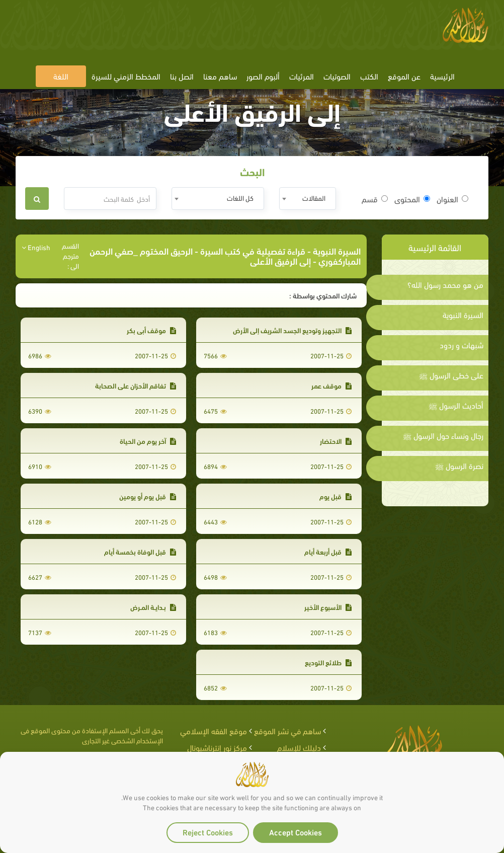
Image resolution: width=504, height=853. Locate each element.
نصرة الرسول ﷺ (459, 466)
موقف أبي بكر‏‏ (151, 330)
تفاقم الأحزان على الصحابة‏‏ (136, 385)
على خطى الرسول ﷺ (451, 375)
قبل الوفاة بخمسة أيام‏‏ (140, 551)
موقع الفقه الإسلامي (214, 730)
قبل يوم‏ (335, 496)
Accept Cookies (296, 832)
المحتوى (412, 199)
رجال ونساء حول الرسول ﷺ (443, 435)
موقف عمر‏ (331, 385)
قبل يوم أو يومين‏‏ (148, 496)
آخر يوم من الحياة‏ (148, 441)
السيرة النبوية (463, 315)
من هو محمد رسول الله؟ (445, 284)
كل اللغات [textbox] (240, 198)
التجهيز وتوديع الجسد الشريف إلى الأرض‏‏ (292, 330)
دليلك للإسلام (299, 747)
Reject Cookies (208, 832)
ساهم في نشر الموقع (287, 730)
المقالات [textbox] (314, 198)
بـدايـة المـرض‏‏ (153, 607)
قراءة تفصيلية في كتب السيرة (253, 250)
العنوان (452, 199)
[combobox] (308, 199)
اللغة (61, 76)
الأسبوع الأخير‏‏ (328, 607)
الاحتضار (336, 441)
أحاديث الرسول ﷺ (456, 405)
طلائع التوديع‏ (328, 662)
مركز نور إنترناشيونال (217, 747)
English (36, 247)
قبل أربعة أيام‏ (328, 551)
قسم (375, 199)
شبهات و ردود (461, 345)
